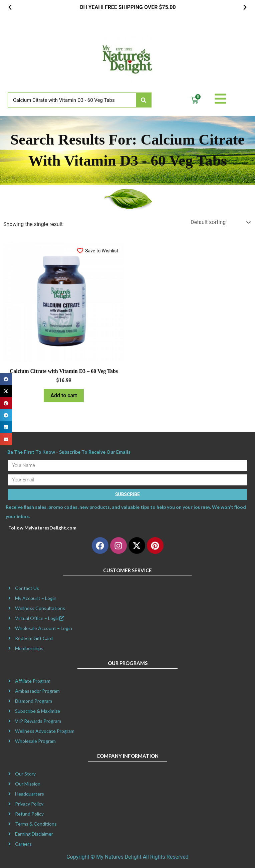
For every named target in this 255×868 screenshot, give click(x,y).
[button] (10, 7)
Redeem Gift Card (34, 638)
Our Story (25, 774)
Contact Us (27, 588)
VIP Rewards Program (38, 721)
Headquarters (30, 794)
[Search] (144, 100)
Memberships (29, 648)
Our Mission (28, 784)
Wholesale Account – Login (44, 628)
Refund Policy (29, 814)
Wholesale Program (35, 741)
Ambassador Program (37, 691)
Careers (23, 844)
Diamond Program (34, 701)
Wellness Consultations (40, 608)
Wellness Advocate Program (45, 731)
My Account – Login (36, 598)
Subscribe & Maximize (38, 711)
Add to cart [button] (64, 395)
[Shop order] (220, 222)
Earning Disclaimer (34, 834)
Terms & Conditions (36, 824)
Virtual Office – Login (40, 618)
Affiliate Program (33, 681)
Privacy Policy (29, 804)
